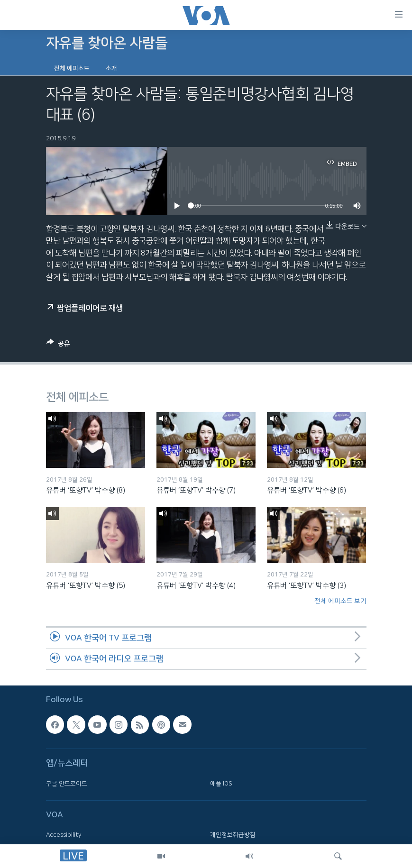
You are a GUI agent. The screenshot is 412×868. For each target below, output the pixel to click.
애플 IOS (221, 784)
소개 (111, 68)
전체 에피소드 (72, 68)
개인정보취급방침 (233, 835)
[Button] (58, 345)
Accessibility (64, 835)
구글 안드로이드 (67, 784)
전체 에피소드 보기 (340, 601)
